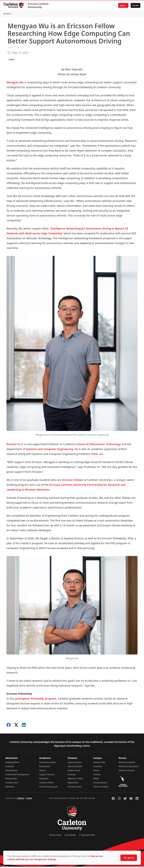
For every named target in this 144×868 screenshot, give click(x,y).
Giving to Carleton (127, 764)
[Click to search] (113, 5)
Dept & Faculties (75, 768)
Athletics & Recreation (129, 768)
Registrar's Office (75, 780)
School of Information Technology (99, 445)
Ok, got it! (129, 858)
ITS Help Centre (75, 788)
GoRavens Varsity (127, 772)
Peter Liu (97, 455)
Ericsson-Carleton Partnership (39, 5)
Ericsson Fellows (73, 481)
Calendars (44, 780)
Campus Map (99, 764)
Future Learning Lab (48, 788)
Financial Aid (11, 780)
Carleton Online (46, 784)
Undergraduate (12, 764)
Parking (97, 776)
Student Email (74, 772)
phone (21, 799)
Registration (73, 784)
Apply (122, 5)
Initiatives (10, 788)
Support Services (47, 776)
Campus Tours (12, 784)
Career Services (75, 764)
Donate (135, 5)
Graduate (10, 768)
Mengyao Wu (15, 84)
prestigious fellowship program (36, 700)
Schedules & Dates (48, 764)
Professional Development (17, 776)
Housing (71, 776)
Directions (98, 768)
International (11, 772)
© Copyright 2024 (87, 836)
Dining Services (100, 784)
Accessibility (70, 836)
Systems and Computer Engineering (49, 450)
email (29, 799)
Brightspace (45, 768)
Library (42, 772)
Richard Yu (13, 445)
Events (96, 772)
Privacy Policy (55, 836)
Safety (96, 780)
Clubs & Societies (101, 788)
